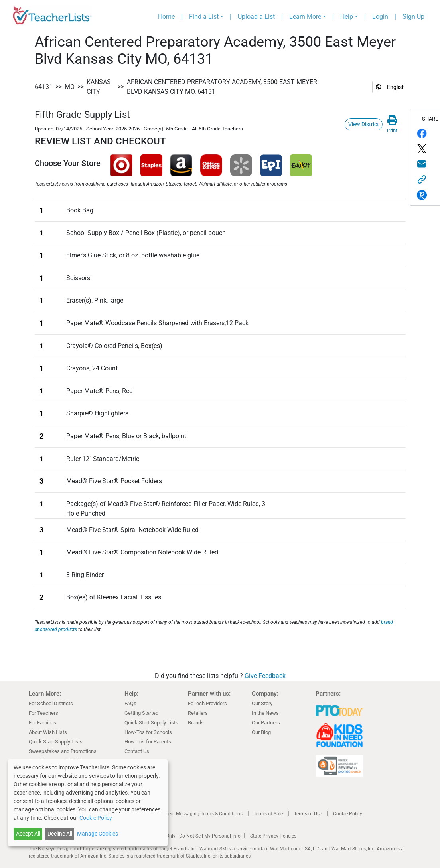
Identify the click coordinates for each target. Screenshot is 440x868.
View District (364, 124)
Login (380, 17)
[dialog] (88, 803)
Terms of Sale (268, 814)
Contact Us (137, 751)
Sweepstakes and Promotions (63, 751)
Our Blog (261, 732)
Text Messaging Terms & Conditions (204, 814)
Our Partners (266, 723)
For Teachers (43, 713)
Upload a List (256, 17)
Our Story (262, 703)
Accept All (28, 834)
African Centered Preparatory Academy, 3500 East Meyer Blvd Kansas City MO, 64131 (222, 87)
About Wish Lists (48, 732)
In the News (265, 713)
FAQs (130, 703)
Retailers (198, 713)
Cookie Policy (348, 814)
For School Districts (51, 703)
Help (347, 17)
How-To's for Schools (148, 732)
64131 (44, 87)
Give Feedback (265, 676)
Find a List (204, 17)
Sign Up (413, 17)
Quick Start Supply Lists (56, 742)
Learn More (305, 17)
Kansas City (99, 87)
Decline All (60, 834)
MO (70, 87)
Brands (196, 723)
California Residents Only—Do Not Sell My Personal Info (181, 836)
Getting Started (141, 713)
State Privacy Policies (273, 836)
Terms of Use (308, 814)
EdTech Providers (207, 703)
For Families (42, 723)
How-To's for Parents (148, 742)
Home (166, 17)
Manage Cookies (98, 834)
